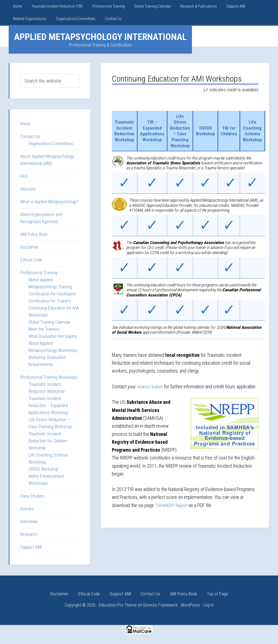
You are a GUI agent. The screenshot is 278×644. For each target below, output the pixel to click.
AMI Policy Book (34, 234)
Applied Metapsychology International (100, 37)
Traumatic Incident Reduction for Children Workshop (48, 441)
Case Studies (32, 496)
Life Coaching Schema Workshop (256, 131)
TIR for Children (232, 131)
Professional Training (39, 273)
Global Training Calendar (50, 322)
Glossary (28, 189)
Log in (208, 605)
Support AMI (31, 547)
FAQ (24, 176)
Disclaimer (29, 247)
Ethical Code (31, 260)
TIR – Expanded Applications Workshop (153, 131)
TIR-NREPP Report (172, 505)
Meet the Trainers (44, 329)
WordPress (190, 605)
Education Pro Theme (118, 605)
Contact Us (30, 137)
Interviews (29, 522)
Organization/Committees (51, 144)
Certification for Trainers (50, 301)
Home (25, 124)
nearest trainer (150, 387)
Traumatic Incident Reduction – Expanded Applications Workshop (48, 406)
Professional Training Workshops (49, 377)
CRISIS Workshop (208, 131)
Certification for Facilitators (52, 294)
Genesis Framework (160, 605)
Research (29, 534)
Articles (27, 509)
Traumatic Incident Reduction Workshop (124, 131)
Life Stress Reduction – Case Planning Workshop (182, 131)
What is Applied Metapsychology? (50, 202)
